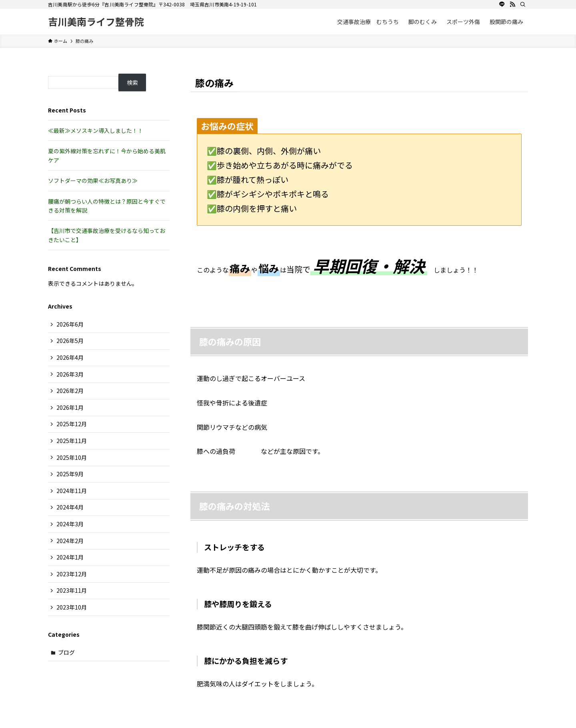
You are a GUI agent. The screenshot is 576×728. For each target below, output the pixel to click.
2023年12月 (72, 574)
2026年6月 (70, 324)
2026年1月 (70, 407)
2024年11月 (72, 491)
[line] (502, 4)
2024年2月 (70, 541)
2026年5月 (70, 341)
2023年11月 (72, 590)
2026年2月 (70, 391)
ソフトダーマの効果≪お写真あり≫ (93, 180)
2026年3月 (70, 374)
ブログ (66, 652)
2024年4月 (70, 507)
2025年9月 (70, 474)
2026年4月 (70, 357)
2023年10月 (72, 607)
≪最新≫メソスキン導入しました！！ (96, 130)
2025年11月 (72, 441)
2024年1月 (70, 557)
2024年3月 (70, 524)
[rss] (512, 4)
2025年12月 (72, 424)
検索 (132, 82)
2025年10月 (72, 457)
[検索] (523, 4)
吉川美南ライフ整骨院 (96, 22)
